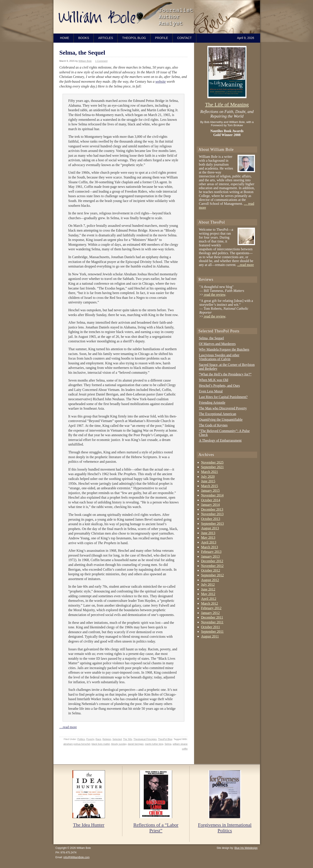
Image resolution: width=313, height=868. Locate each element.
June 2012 (208, 589)
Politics (81, 739)
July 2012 (208, 585)
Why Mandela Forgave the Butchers (224, 349)
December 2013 (212, 509)
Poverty (90, 739)
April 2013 (209, 542)
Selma (168, 744)
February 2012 (211, 608)
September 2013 (212, 524)
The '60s (128, 739)
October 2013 (211, 519)
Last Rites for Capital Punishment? (223, 397)
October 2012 (211, 570)
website (161, 82)
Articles (106, 38)
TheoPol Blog (134, 38)
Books (84, 38)
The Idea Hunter (89, 825)
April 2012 (209, 599)
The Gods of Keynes (213, 425)
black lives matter (101, 744)
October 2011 (211, 627)
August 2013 (210, 528)
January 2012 (210, 613)
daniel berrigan (136, 744)
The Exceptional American (217, 414)
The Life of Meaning (227, 104)
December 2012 (212, 561)
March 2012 (210, 603)
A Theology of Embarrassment (220, 440)
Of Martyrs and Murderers (217, 344)
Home (65, 38)
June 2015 (208, 481)
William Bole (158, 17)
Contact (184, 38)
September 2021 (212, 467)
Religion (107, 739)
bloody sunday (119, 744)
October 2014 (211, 500)
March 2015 (210, 486)
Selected (117, 739)
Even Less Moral (211, 391)
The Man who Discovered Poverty (223, 408)
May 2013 (208, 537)
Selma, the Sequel (82, 53)
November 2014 (212, 495)
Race (98, 739)
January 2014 (210, 505)
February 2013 (211, 552)
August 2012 (210, 580)
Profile (161, 38)
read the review (214, 295)
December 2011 (212, 617)
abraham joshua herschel (77, 744)
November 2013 (212, 514)
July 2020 (208, 477)
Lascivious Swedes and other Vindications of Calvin (219, 357)
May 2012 (208, 594)
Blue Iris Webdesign (246, 848)
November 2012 (212, 566)
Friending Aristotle (212, 403)
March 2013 (210, 547)
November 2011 (212, 622)
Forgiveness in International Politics (225, 828)
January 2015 (210, 490)
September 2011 (212, 632)
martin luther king (154, 744)
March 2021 (210, 472)
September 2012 (212, 575)
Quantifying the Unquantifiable (221, 420)
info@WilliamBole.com (77, 857)
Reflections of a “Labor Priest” (156, 828)
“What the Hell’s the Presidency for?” (225, 374)
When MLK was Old (214, 380)
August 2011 (210, 636)
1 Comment (101, 61)
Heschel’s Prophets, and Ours (219, 386)
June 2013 (208, 533)
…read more (68, 727)
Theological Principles (145, 739)
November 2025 (212, 462)
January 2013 (210, 556)
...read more (245, 265)
